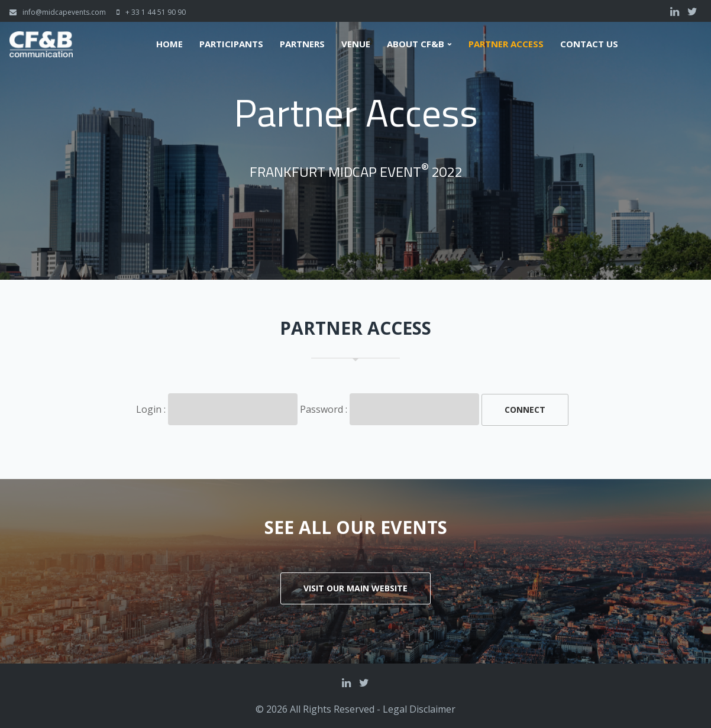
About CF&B (416, 44)
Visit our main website (355, 588)
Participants (231, 44)
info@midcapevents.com (64, 12)
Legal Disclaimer (419, 709)
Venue (356, 44)
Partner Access (506, 44)
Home (169, 44)
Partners (302, 44)
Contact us (589, 44)
